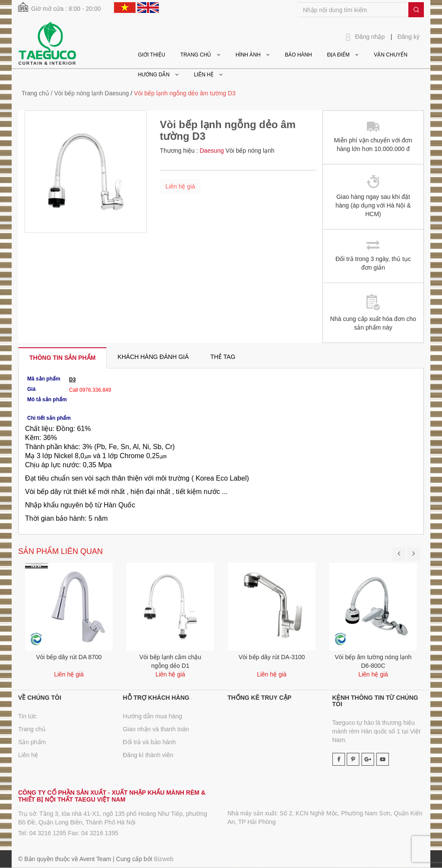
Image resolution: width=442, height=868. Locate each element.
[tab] (62, 358)
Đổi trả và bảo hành (150, 742)
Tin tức (27, 716)
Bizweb (164, 859)
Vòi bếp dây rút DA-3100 (272, 657)
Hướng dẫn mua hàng (153, 716)
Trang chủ (35, 93)
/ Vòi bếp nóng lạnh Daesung (90, 93)
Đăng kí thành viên (148, 755)
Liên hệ (28, 755)
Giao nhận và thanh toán (156, 729)
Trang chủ (32, 729)
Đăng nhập (370, 37)
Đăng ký (409, 37)
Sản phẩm (32, 742)
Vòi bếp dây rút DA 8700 (69, 657)
